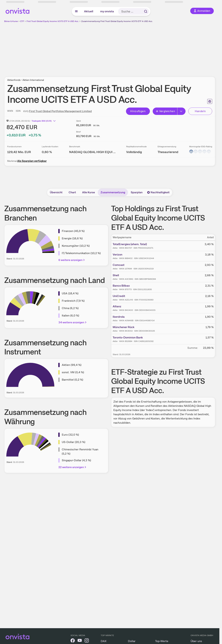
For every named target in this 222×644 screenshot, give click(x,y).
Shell (116, 275)
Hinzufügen (138, 111)
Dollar (132, 641)
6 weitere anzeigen (72, 260)
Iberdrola (119, 317)
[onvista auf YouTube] (80, 641)
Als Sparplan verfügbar (32, 161)
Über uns (196, 641)
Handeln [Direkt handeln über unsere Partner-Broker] (200, 111)
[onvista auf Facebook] (73, 641)
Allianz (117, 306)
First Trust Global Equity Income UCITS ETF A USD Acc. (53, 21)
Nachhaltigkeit (158, 192)
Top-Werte (162, 641)
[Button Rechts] (181, 111)
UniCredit (119, 296)
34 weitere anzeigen (73, 322)
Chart (72, 192)
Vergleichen (165, 111)
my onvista (107, 11)
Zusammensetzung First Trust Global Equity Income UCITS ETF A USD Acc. (117, 21)
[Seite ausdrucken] (210, 101)
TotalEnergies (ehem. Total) (130, 244)
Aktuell (89, 11)
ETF (22, 21)
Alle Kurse (89, 192)
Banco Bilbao (121, 286)
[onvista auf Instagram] (87, 641)
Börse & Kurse (11, 21)
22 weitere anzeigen (73, 467)
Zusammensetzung (113, 192)
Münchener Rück (124, 327)
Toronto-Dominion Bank (128, 337)
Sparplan (137, 192)
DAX (104, 641)
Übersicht (56, 192)
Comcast (119, 265)
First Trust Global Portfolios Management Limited (60, 111)
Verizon (117, 255)
